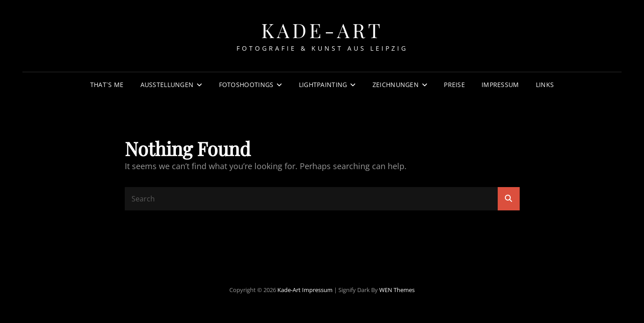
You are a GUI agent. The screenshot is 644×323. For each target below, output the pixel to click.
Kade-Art (322, 30)
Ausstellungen (167, 85)
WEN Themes (397, 290)
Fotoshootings (246, 85)
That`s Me (107, 85)
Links (545, 85)
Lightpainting (323, 85)
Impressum (500, 85)
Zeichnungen (396, 85)
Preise (454, 85)
